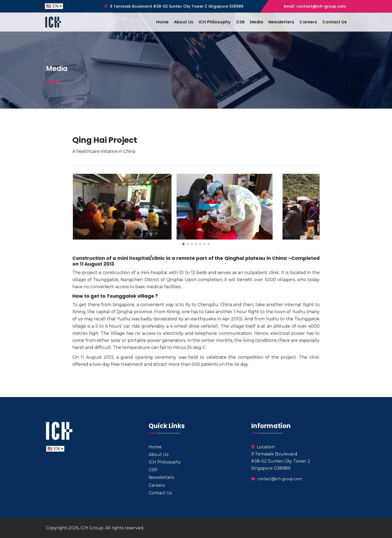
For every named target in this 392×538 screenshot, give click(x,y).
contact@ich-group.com (321, 6)
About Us (184, 22)
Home (162, 22)
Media (257, 22)
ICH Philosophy (215, 22)
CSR (240, 22)
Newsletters (281, 22)
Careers (308, 22)
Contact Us (335, 22)
